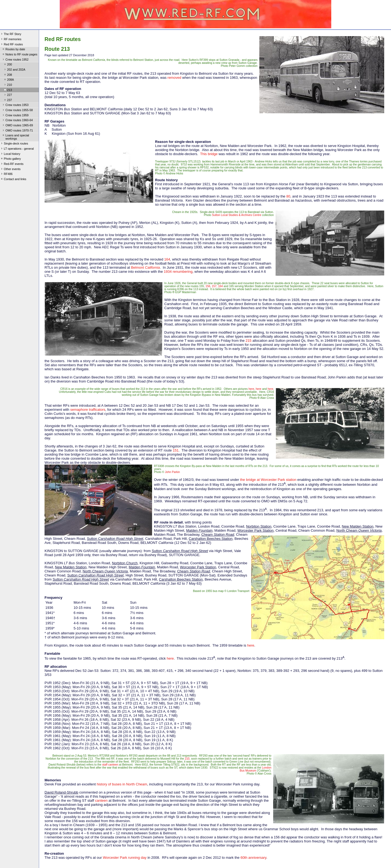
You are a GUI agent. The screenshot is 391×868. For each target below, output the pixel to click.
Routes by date (13, 50)
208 (8, 75)
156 (208, 286)
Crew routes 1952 (15, 60)
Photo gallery (10, 159)
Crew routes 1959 (15, 116)
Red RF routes (11, 45)
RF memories (11, 40)
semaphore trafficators (88, 410)
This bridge (209, 154)
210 (8, 85)
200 (8, 65)
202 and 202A (14, 70)
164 (167, 259)
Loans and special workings (15, 137)
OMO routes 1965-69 (17, 126)
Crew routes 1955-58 (17, 111)
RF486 (6, 174)
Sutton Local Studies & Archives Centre (237, 215)
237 (8, 101)
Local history (10, 154)
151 (176, 450)
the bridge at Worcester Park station (268, 480)
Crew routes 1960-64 (17, 121)
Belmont (145, 267)
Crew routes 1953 (15, 105)
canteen (101, 800)
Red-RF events (12, 164)
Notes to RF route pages (19, 55)
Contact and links (13, 180)
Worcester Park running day (125, 858)
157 (214, 286)
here (251, 389)
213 (8, 90)
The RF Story (11, 35)
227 (8, 95)
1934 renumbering (178, 272)
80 (288, 196)
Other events (10, 170)
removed (174, 78)
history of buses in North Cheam (122, 784)
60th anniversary (253, 858)
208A (9, 80)
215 (248, 341)
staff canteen (110, 765)
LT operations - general (17, 149)
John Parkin (173, 472)
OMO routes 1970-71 (17, 131)
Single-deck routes (14, 144)
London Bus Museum (256, 769)
